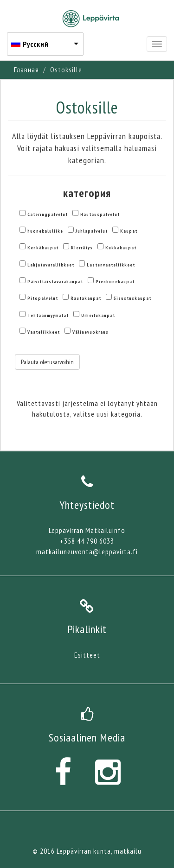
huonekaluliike (45, 231)
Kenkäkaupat (43, 248)
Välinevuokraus (90, 332)
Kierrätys (82, 248)
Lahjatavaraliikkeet (51, 265)
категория (87, 193)
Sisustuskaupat (132, 298)
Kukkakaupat (121, 248)
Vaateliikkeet (44, 332)
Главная (26, 70)
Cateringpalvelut (48, 214)
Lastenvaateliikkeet (111, 265)
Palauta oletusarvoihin (47, 362)
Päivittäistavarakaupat (55, 282)
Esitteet (87, 655)
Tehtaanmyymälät (48, 315)
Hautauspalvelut (100, 214)
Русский (36, 44)
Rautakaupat (86, 298)
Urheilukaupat (98, 315)
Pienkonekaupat (115, 282)
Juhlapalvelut (92, 231)
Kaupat (129, 231)
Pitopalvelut (43, 298)
